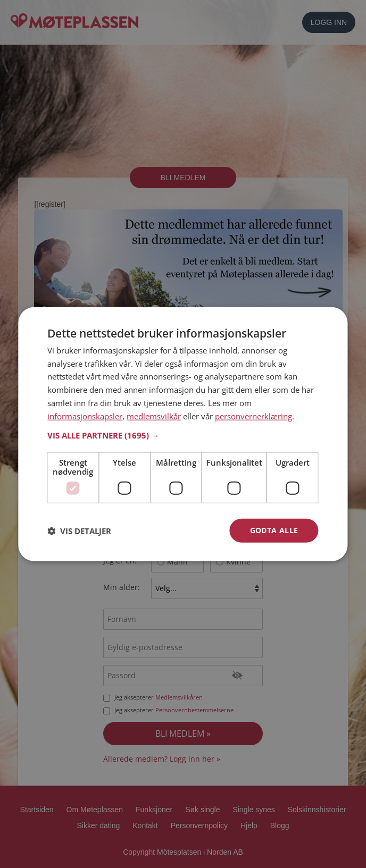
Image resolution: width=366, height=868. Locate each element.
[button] (183, 435)
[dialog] (183, 434)
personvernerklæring (253, 416)
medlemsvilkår (154, 416)
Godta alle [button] (274, 530)
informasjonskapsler (85, 416)
